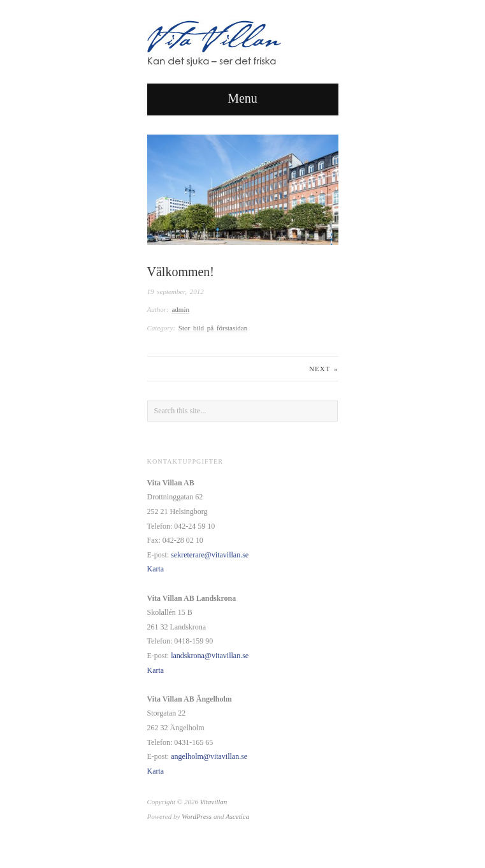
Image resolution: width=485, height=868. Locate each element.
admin (180, 309)
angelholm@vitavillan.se (209, 756)
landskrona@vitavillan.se (210, 656)
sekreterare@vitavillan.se (210, 555)
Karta (156, 569)
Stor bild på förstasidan (213, 328)
